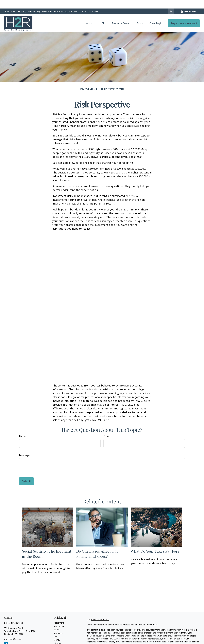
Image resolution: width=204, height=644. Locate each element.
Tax (55, 628)
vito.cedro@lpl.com (13, 630)
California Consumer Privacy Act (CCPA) (180, 641)
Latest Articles (60, 638)
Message (24, 447)
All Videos (58, 642)
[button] (90, 15)
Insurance (58, 625)
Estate (57, 621)
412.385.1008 (17, 614)
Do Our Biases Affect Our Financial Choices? (97, 545)
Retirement (59, 614)
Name (23, 428)
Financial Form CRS (100, 611)
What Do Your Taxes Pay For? (155, 543)
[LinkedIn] (171, 3)
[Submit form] (26, 473)
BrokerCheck (152, 616)
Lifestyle (58, 635)
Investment (59, 618)
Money (57, 631)
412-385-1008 (90, 3)
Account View (188, 3)
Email (107, 428)
